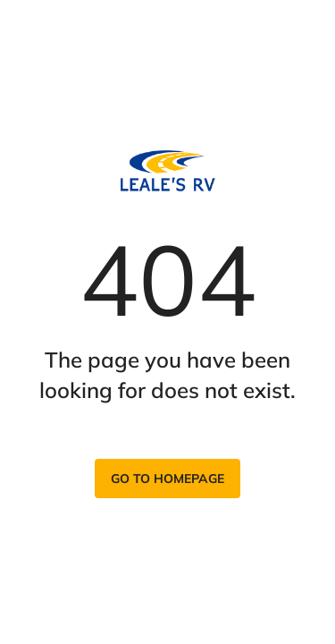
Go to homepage (167, 479)
